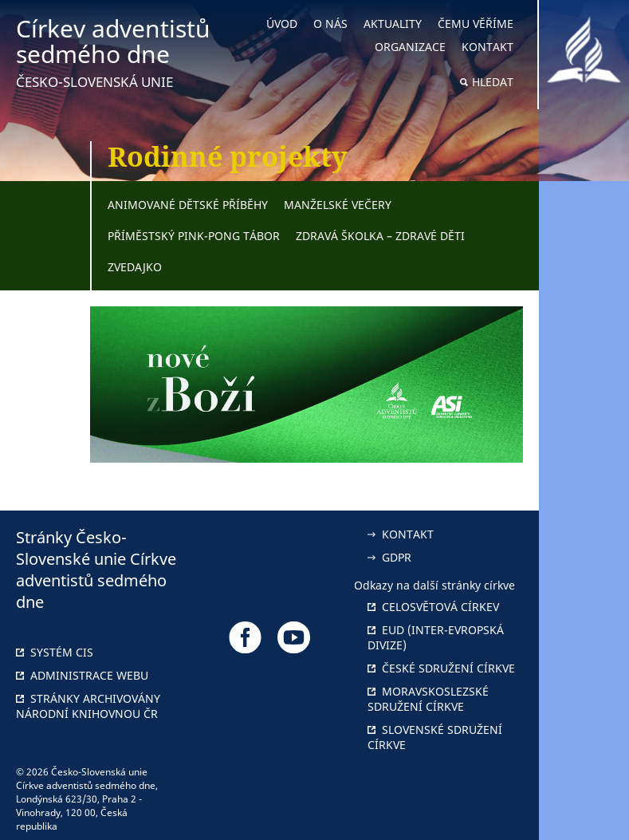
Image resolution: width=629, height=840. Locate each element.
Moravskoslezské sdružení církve (428, 699)
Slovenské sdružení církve (435, 737)
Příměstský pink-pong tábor (194, 236)
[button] (584, 420)
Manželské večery (338, 205)
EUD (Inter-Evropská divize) (436, 637)
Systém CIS (55, 652)
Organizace (410, 47)
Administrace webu (82, 675)
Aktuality (393, 24)
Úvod (282, 24)
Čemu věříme (476, 24)
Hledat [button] (493, 82)
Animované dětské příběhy (188, 205)
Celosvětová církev (433, 607)
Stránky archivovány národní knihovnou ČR (88, 706)
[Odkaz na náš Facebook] (245, 637)
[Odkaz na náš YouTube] (294, 637)
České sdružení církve (441, 668)
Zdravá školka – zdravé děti (380, 236)
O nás (330, 24)
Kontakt (487, 47)
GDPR (389, 557)
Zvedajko (135, 267)
